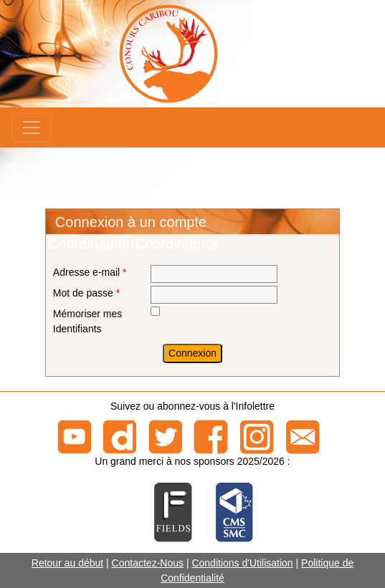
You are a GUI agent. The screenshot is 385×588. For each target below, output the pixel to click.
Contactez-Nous (148, 563)
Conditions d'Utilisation (242, 563)
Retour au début (67, 563)
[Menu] (32, 127)
